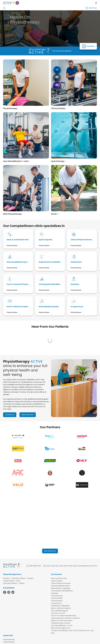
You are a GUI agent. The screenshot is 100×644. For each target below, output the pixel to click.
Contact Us (10, 394)
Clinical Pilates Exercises (61, 563)
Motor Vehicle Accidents (61, 587)
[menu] (73, 3)
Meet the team (28, 394)
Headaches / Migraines (60, 585)
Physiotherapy (57, 575)
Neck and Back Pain (59, 558)
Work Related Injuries (60, 590)
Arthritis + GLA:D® (58, 592)
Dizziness (55, 573)
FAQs (5, 636)
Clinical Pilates (57, 578)
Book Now (91, 8)
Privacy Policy (40, 641)
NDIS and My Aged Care (61, 607)
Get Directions (50, 530)
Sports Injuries (57, 560)
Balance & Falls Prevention (62, 600)
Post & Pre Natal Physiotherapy (64, 595)
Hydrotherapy (57, 580)
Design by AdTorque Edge (89, 641)
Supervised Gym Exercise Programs (65, 597)
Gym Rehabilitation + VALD (62, 605)
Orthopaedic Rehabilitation (62, 570)
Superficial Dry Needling (61, 568)
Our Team (7, 631)
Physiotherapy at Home (61, 602)
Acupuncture (56, 582)
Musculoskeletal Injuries (60, 565)
